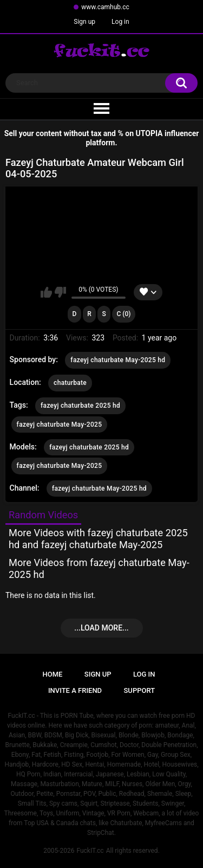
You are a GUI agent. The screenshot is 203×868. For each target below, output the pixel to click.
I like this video (46, 292)
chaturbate (70, 383)
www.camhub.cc (105, 7)
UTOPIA (149, 133)
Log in (120, 22)
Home (53, 674)
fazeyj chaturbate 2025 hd (80, 406)
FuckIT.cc (90, 851)
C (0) (123, 314)
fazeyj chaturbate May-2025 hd (118, 360)
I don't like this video (60, 292)
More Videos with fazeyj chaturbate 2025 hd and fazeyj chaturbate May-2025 (98, 539)
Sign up (84, 22)
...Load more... (101, 628)
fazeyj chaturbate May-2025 (60, 425)
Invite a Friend (75, 690)
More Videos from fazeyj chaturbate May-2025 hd (99, 568)
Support (140, 690)
